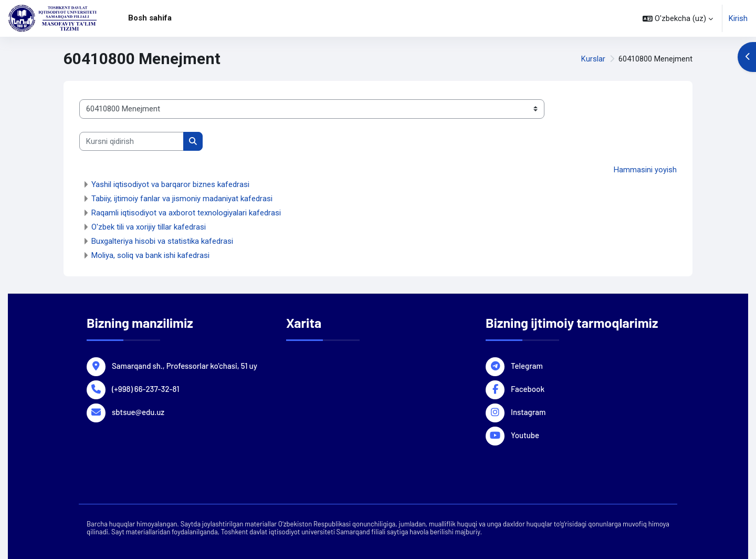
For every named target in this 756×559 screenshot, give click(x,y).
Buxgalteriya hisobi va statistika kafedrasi (162, 241)
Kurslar (593, 59)
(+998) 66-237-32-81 (145, 388)
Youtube (525, 434)
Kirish (738, 18)
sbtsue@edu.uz (138, 411)
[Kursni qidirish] (132, 142)
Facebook (528, 388)
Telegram (527, 365)
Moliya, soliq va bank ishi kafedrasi (150, 255)
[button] (678, 18)
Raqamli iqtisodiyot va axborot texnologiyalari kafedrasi (186, 213)
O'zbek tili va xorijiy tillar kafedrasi (149, 227)
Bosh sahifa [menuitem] (150, 18)
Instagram (528, 411)
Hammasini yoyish (645, 170)
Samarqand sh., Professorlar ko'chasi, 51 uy (185, 365)
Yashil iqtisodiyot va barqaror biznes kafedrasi (170, 184)
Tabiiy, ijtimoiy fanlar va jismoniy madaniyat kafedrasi (182, 199)
